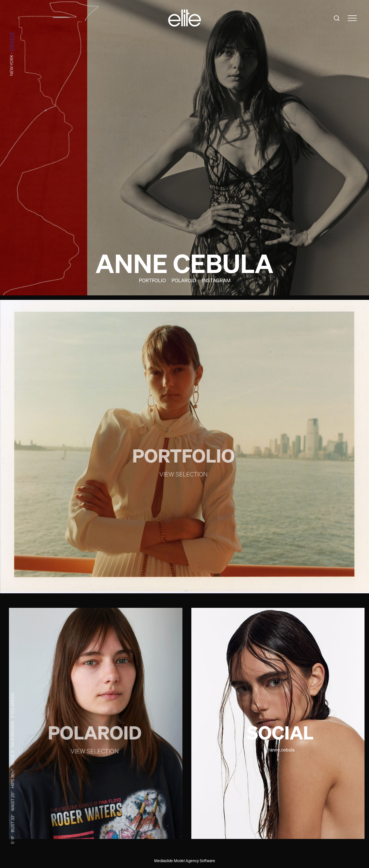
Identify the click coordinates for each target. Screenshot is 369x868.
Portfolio (152, 280)
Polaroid (184, 280)
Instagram (216, 280)
